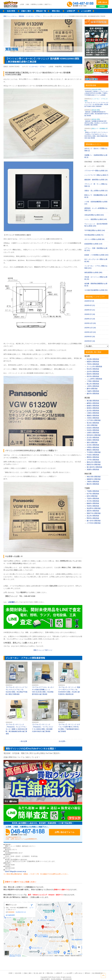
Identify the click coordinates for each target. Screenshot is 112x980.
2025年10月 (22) (90, 332)
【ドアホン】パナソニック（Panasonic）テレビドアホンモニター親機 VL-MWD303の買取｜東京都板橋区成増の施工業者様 (17, 717)
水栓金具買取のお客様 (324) (94, 215)
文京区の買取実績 (93, 445)
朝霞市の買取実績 (93, 362)
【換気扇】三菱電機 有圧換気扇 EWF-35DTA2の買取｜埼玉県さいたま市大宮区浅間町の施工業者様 (96, 123)
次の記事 (62, 741)
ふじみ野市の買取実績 (94, 379)
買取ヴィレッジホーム (10, 16)
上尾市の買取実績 (93, 386)
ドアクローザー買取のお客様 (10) (96, 171)
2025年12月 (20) (90, 323)
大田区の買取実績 (93, 418)
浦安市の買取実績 (93, 511)
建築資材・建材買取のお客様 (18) (96, 180)
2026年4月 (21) (90, 305)
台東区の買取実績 (93, 433)
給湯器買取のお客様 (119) (93, 244)
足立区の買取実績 (93, 438)
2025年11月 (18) (90, 328)
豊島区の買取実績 (93, 450)
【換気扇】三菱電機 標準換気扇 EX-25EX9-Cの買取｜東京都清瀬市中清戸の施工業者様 (96, 114)
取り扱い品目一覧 (39, 973)
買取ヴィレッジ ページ (43, 650)
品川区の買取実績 (93, 411)
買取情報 (21, 16)
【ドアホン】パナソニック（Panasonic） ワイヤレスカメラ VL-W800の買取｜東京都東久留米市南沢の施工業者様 (43, 716)
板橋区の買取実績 (93, 406)
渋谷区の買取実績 (93, 430)
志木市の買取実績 (93, 371)
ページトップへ (106, 975)
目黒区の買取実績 (93, 440)
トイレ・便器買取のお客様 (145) (96, 219)
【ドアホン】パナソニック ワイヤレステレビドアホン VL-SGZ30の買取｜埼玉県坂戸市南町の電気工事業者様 (17, 678)
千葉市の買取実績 (93, 498)
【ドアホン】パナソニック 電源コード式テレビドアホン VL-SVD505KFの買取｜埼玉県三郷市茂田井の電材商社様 (69, 678)
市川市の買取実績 (93, 501)
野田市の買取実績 (93, 518)
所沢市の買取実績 (93, 376)
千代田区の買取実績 (94, 452)
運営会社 (87, 973)
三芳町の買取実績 (93, 381)
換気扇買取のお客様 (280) (93, 272)
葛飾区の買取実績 (93, 415)
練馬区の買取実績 (93, 403)
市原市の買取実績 (93, 506)
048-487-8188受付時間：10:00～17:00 (81, 4)
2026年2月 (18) (90, 314)
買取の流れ (56, 11)
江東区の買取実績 (93, 413)
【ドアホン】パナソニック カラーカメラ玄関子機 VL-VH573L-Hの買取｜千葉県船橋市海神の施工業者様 (69, 716)
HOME (11, 973)
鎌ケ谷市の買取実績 (94, 521)
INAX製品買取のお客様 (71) (94, 235)
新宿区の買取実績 (93, 408)
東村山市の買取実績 (94, 462)
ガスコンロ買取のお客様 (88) (94, 239)
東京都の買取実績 (93, 401)
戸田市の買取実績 (93, 364)
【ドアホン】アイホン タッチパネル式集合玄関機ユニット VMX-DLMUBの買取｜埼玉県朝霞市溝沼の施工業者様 (43, 678)
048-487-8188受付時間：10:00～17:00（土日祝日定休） (26, 832)
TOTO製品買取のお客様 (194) (95, 230)
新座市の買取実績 (93, 374)
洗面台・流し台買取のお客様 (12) (96, 191)
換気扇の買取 (96, 110)
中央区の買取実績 (93, 455)
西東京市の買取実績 (94, 465)
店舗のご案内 (26, 11)
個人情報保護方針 (97, 973)
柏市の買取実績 (92, 496)
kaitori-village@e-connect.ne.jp (16, 871)
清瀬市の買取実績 (93, 469)
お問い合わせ (102, 2)
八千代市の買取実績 (94, 523)
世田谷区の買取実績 (94, 435)
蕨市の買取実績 (92, 389)
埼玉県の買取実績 (93, 359)
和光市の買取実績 (93, 369)
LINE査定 (102, 7)
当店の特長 (11, 11)
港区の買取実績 (92, 442)
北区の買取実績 (92, 425)
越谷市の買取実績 (93, 394)
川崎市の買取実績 (93, 482)
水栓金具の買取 (96, 90)
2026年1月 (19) (90, 319)
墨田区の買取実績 (93, 457)
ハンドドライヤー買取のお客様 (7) (96, 175)
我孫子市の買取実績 (94, 513)
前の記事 (24, 741)
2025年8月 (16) (90, 341)
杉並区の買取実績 (93, 428)
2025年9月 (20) (90, 337)
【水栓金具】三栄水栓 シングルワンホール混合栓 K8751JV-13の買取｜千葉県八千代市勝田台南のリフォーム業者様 (96, 93)
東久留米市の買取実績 (94, 467)
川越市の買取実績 (93, 391)
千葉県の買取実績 (93, 491)
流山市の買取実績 (93, 516)
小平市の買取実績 (93, 460)
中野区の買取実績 (93, 447)
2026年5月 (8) (89, 301)
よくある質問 (86, 11)
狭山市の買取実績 (93, 384)
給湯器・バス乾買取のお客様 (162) (96, 255)
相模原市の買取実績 (94, 479)
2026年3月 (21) (90, 310)
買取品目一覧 (41, 11)
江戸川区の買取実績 (94, 420)
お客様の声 (71, 11)
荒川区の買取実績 (93, 423)
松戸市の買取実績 (93, 494)
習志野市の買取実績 (94, 508)
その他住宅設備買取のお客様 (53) (96, 290)
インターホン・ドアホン (33, 16)
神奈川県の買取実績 (94, 477)
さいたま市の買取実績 (94, 367)
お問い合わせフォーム (66, 832)
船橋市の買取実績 (93, 503)
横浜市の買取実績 (93, 484)
